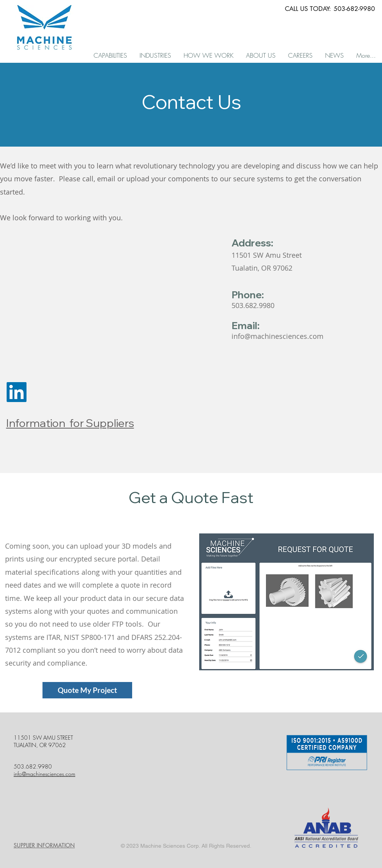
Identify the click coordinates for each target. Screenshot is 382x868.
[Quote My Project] (87, 690)
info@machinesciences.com (278, 336)
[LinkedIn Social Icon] (17, 392)
